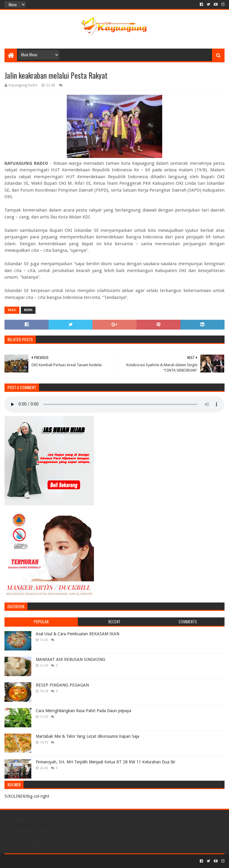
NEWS (28, 310)
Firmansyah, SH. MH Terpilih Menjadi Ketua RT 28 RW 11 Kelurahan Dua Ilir (106, 762)
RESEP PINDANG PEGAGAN (62, 685)
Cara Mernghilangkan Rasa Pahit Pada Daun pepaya (83, 711)
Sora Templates (38, 861)
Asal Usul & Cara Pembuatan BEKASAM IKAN (78, 634)
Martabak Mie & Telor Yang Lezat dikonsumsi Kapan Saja (88, 736)
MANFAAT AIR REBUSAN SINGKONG (71, 659)
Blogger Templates (72, 861)
